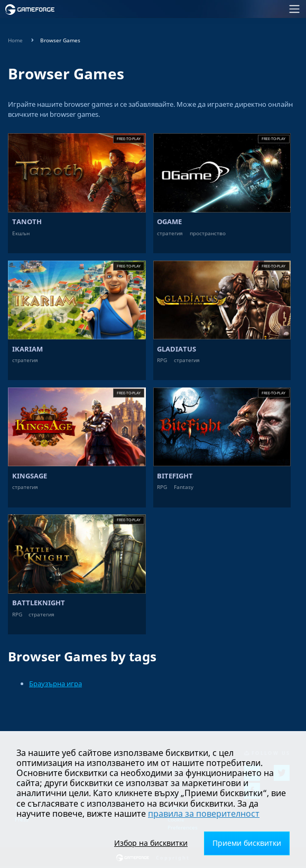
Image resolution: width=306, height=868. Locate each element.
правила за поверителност (204, 814)
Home (15, 40)
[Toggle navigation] (184, 9)
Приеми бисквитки (247, 843)
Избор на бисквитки (151, 843)
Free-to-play (129, 138)
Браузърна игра (55, 684)
